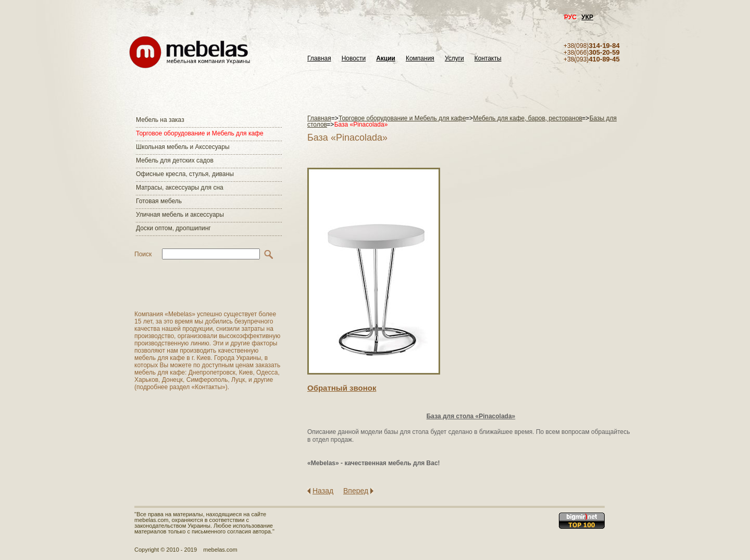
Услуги (454, 59)
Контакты (488, 59)
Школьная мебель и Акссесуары (183, 147)
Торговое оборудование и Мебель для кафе (200, 133)
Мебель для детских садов (175, 160)
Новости (354, 59)
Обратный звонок (342, 388)
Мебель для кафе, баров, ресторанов (528, 118)
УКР (587, 17)
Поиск (143, 254)
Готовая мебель (159, 201)
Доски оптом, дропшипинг (173, 228)
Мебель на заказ (160, 120)
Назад (323, 491)
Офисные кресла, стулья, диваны (185, 174)
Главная (319, 59)
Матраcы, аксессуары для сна (180, 188)
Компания (420, 59)
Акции (386, 59)
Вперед (356, 491)
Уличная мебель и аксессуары (180, 215)
